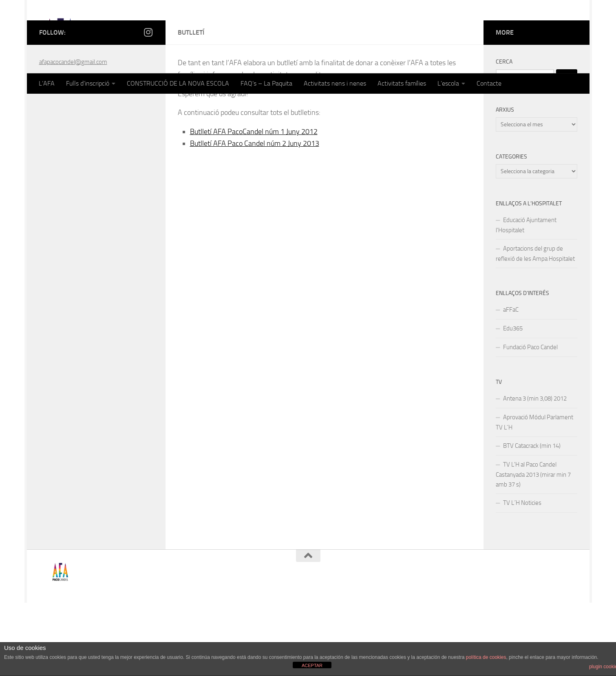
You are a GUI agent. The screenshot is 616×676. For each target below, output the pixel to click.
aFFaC (511, 383)
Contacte (489, 83)
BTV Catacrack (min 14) (532, 519)
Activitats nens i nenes (335, 83)
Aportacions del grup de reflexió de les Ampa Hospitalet (535, 327)
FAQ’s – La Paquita (266, 83)
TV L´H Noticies (522, 576)
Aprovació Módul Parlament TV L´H (534, 496)
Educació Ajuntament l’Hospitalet (526, 298)
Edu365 (513, 402)
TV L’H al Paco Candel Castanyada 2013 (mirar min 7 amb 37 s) (533, 548)
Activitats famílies (402, 83)
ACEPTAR (312, 665)
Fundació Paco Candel (530, 421)
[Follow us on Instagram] (148, 106)
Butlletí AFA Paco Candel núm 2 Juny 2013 (255, 217)
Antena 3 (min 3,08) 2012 (535, 472)
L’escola (448, 83)
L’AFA (47, 83)
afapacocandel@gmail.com (73, 135)
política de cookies (486, 657)
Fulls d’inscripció (88, 83)
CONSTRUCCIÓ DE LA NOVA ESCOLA (178, 83)
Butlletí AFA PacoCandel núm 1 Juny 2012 (254, 205)
